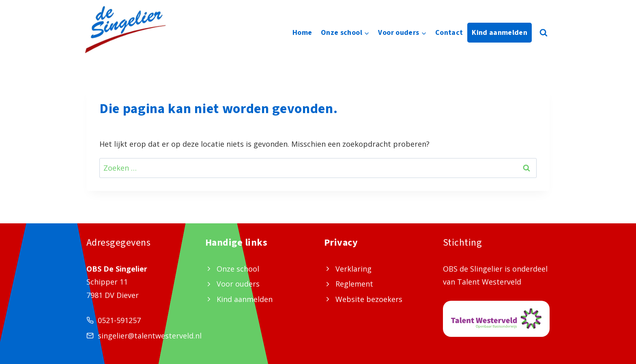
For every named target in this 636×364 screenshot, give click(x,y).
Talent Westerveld (489, 282)
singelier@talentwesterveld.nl (150, 336)
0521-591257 (119, 320)
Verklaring (353, 269)
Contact (449, 33)
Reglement (354, 284)
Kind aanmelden (500, 33)
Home (302, 33)
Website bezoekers (369, 299)
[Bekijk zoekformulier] (544, 33)
